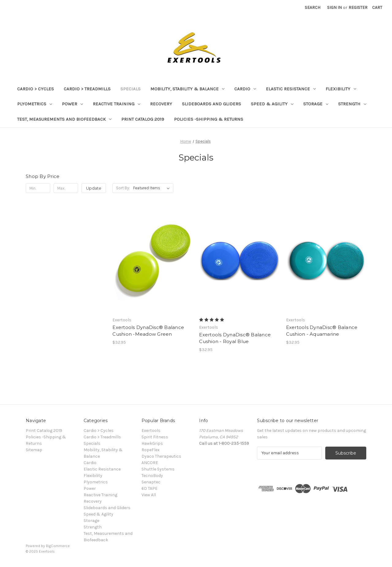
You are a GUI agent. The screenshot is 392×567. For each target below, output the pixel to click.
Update (94, 188)
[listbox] (153, 188)
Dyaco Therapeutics (161, 456)
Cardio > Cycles (36, 89)
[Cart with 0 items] (377, 8)
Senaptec (151, 482)
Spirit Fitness (155, 437)
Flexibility (341, 89)
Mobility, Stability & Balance (187, 89)
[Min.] (38, 188)
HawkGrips (152, 443)
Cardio (245, 89)
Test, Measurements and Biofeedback (64, 119)
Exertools (151, 431)
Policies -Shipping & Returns (209, 119)
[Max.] (66, 188)
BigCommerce (58, 546)
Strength (352, 104)
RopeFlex (151, 450)
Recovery (161, 104)
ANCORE (150, 463)
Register (358, 8)
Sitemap (34, 450)
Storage (316, 104)
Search (313, 8)
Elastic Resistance (291, 89)
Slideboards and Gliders (211, 104)
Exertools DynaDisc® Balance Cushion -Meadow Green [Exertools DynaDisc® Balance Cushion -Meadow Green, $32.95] (148, 331)
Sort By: (123, 188)
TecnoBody (152, 476)
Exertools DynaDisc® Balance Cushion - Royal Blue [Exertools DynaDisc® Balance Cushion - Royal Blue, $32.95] (235, 338)
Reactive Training (117, 104)
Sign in (334, 8)
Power (72, 104)
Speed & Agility (272, 104)
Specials (130, 89)
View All (149, 495)
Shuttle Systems (158, 469)
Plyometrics (35, 104)
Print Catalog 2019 (143, 119)
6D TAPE (149, 488)
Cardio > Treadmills (87, 89)
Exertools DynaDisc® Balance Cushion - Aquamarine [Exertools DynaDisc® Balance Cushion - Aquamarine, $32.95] (322, 331)
